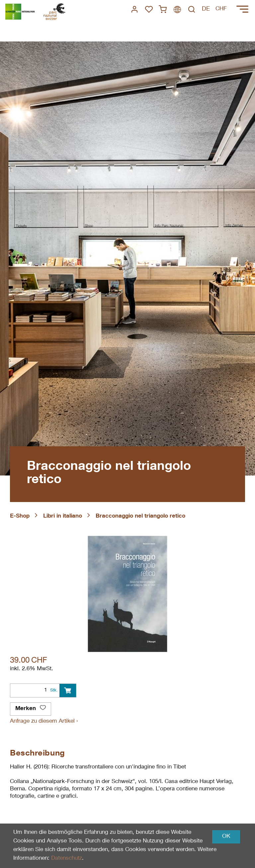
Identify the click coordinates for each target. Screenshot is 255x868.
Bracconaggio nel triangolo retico (140, 516)
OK (226, 837)
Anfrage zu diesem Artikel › (44, 722)
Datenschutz (67, 859)
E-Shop (20, 516)
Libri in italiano (63, 516)
